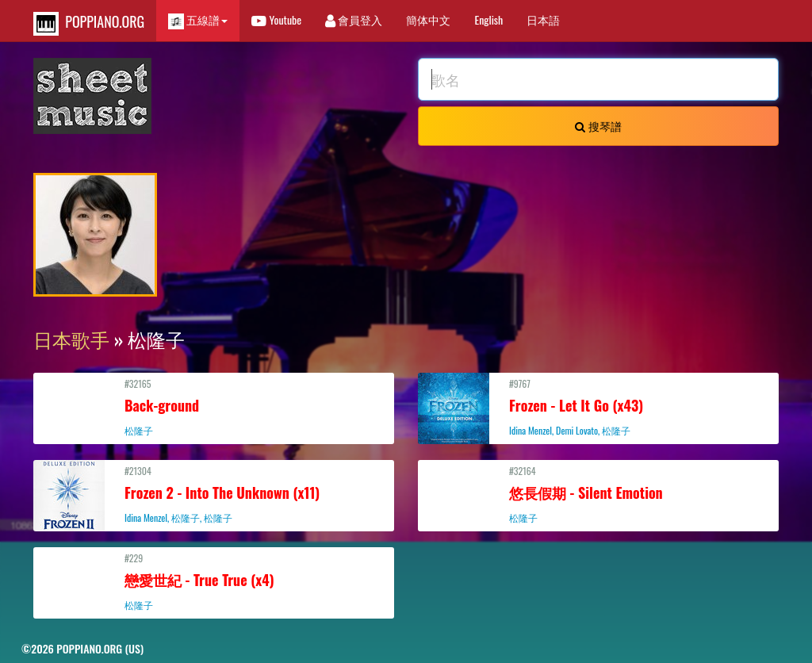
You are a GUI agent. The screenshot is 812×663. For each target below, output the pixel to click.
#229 (214, 581)
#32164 (598, 494)
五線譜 (198, 20)
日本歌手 (71, 339)
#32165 (214, 407)
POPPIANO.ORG (89, 23)
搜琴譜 (598, 126)
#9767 (598, 407)
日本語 (543, 19)
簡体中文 (428, 19)
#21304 (214, 494)
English (488, 19)
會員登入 (354, 19)
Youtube (276, 19)
